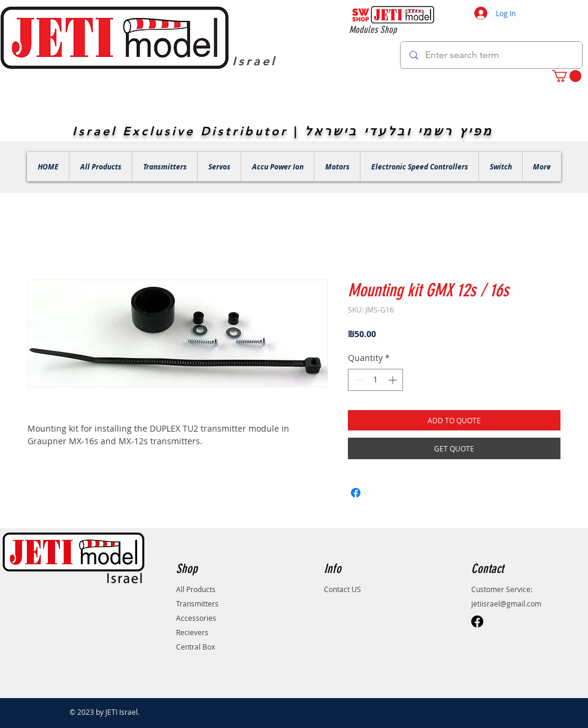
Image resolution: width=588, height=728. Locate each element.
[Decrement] (357, 380)
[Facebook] (477, 621)
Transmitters (197, 603)
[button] (567, 76)
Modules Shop (373, 30)
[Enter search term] (491, 55)
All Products (196, 589)
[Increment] (394, 380)
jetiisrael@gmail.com (506, 603)
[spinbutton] (375, 380)
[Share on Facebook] (356, 493)
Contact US (343, 589)
